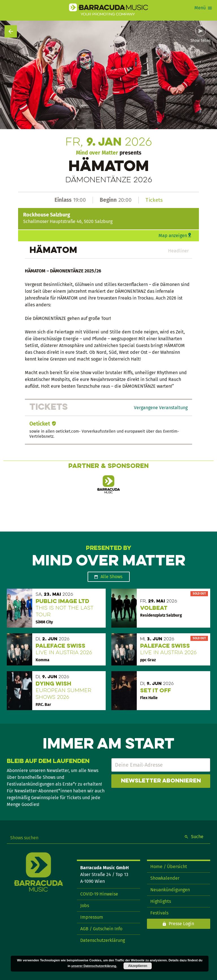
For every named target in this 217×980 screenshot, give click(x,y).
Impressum (92, 917)
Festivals (159, 913)
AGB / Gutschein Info (101, 929)
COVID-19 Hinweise (99, 894)
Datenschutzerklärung (103, 940)
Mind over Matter (97, 153)
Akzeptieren (138, 966)
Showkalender (165, 878)
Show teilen (201, 41)
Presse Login (181, 924)
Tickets (154, 200)
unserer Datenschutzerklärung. (94, 966)
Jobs (85, 906)
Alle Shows (111, 577)
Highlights (161, 901)
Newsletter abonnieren (161, 781)
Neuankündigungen (170, 890)
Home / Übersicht (169, 867)
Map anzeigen (173, 236)
